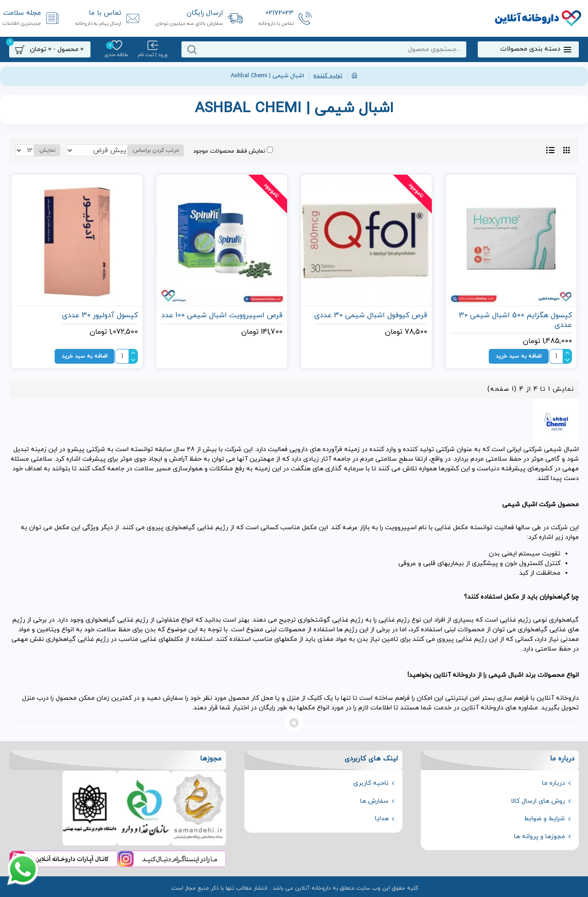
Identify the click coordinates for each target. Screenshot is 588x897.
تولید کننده (328, 76)
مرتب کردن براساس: (142, 150)
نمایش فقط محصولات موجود (220, 151)
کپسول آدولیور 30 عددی (100, 316)
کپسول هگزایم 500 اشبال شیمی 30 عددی (515, 320)
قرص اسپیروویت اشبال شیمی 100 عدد (222, 316)
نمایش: (45, 150)
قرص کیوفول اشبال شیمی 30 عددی (371, 316)
